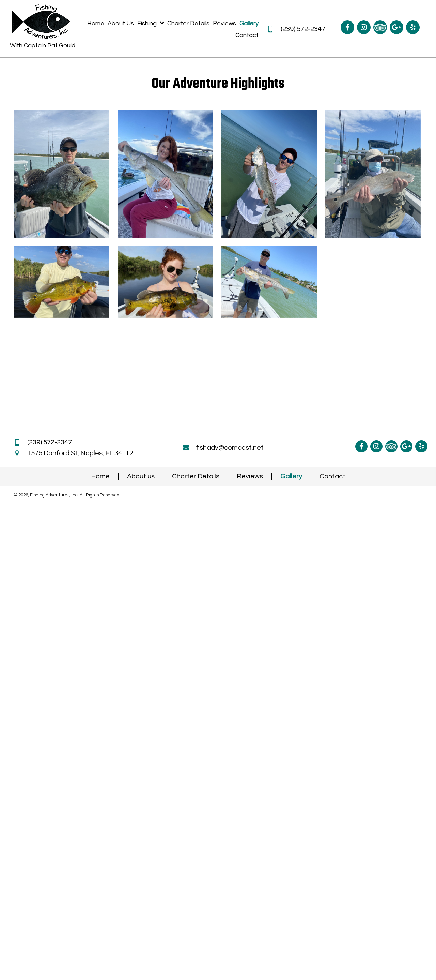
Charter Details (196, 476)
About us (141, 476)
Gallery (291, 476)
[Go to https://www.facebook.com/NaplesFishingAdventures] (347, 27)
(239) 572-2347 (303, 29)
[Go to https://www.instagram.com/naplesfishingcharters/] (364, 27)
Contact (332, 476)
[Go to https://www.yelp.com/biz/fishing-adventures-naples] (413, 27)
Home (100, 476)
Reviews (250, 476)
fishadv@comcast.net (230, 448)
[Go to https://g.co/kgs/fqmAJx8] (396, 27)
